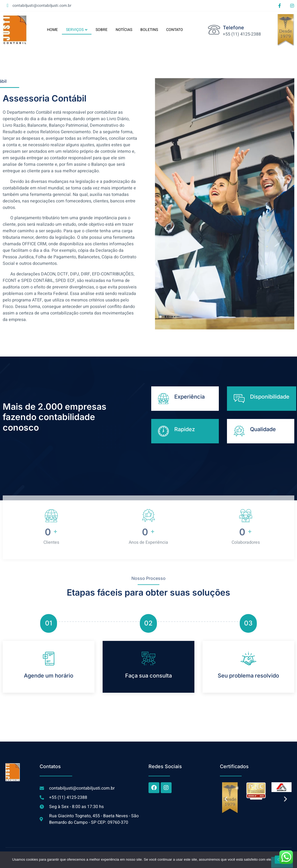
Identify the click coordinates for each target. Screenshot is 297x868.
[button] (226, 799)
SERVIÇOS (77, 30)
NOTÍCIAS (124, 30)
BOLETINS (149, 30)
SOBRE (102, 30)
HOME (52, 30)
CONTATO (175, 30)
